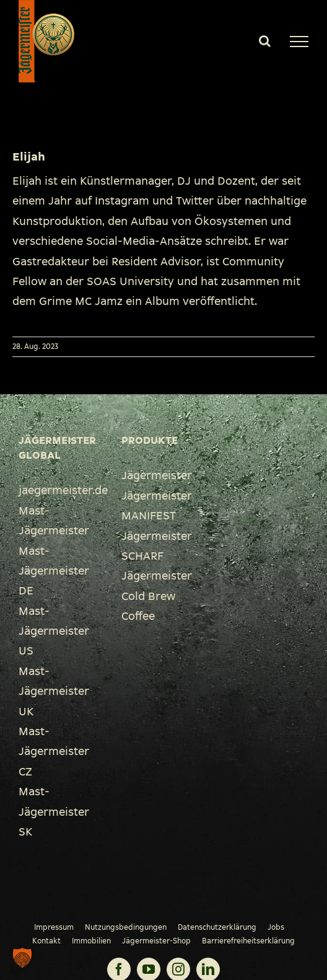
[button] (22, 958)
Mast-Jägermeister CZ (54, 752)
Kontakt (46, 941)
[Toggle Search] (265, 41)
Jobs (276, 927)
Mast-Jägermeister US (54, 631)
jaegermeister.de (63, 490)
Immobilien (91, 941)
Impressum (54, 927)
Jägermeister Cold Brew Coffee (157, 596)
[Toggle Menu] (299, 42)
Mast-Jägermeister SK (54, 812)
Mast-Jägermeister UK (54, 691)
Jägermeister (157, 475)
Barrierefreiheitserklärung (248, 941)
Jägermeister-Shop (156, 941)
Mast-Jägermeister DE (54, 571)
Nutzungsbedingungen (126, 927)
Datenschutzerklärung (217, 927)
